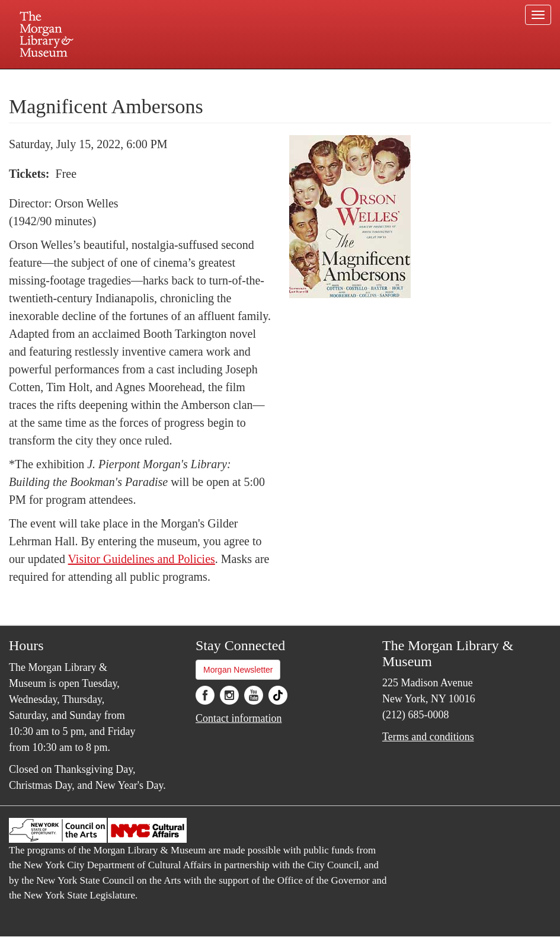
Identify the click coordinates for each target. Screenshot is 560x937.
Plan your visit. (139, 79)
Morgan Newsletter (238, 670)
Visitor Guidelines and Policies (142, 559)
